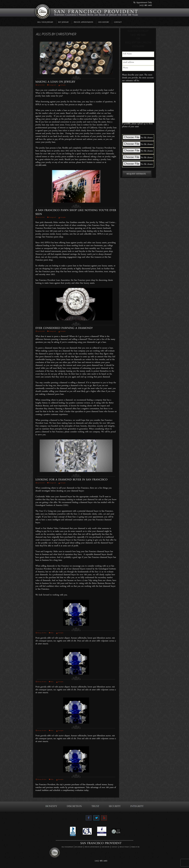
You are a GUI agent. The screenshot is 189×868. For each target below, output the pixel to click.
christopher (66, 34)
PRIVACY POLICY (124, 847)
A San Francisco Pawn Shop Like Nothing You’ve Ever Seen (76, 213)
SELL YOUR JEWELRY (45, 22)
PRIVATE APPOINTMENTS (83, 22)
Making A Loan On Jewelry (55, 83)
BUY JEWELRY (63, 22)
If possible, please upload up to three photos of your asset (137, 126)
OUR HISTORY (104, 22)
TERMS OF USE (135, 847)
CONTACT (118, 22)
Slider (52, 633)
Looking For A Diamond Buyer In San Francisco (71, 480)
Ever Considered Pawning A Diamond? (64, 329)
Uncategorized (52, 85)
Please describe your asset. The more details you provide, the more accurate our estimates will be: (138, 78)
